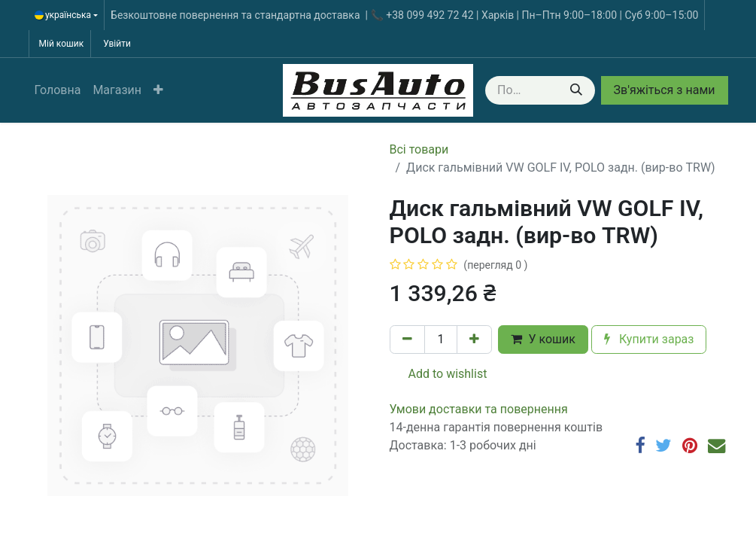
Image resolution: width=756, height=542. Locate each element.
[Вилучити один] (407, 340)
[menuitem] (58, 90)
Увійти (117, 44)
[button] (158, 90)
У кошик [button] (543, 339)
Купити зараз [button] (649, 339)
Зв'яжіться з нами (665, 90)
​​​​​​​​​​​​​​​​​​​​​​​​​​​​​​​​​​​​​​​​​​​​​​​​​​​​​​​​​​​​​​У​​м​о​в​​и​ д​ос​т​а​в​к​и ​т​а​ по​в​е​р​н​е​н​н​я (479, 409)
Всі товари (419, 149)
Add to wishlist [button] (439, 374)
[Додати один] (474, 340)
